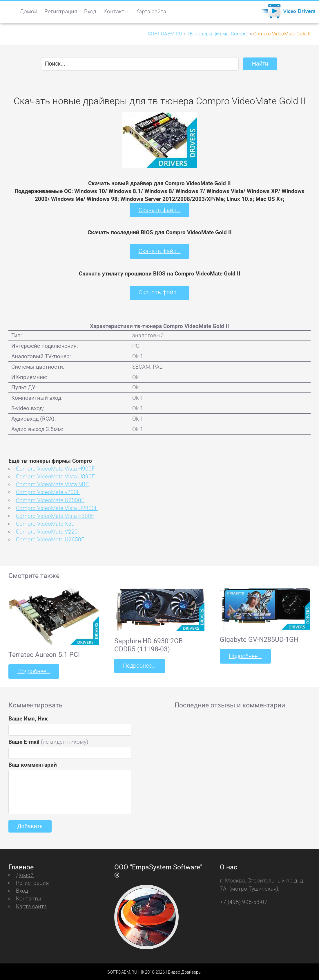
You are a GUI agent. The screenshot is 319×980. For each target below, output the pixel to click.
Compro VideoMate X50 (45, 523)
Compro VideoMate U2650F (50, 538)
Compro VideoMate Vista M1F (53, 483)
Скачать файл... (160, 210)
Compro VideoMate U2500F (50, 499)
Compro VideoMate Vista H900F (55, 468)
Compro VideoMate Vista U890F (55, 476)
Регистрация (61, 11)
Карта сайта (151, 11)
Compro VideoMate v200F (48, 491)
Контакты (116, 11)
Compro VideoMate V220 (47, 530)
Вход (90, 11)
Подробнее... (33, 670)
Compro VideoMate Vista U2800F (57, 507)
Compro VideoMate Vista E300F (55, 515)
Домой (29, 11)
